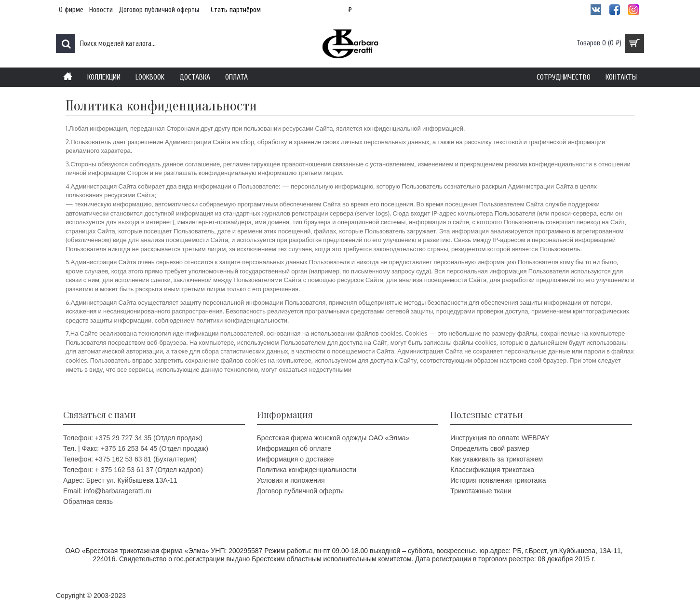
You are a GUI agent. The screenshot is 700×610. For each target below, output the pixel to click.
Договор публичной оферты (300, 491)
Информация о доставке (296, 459)
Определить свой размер (490, 448)
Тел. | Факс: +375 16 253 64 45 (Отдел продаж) (136, 448)
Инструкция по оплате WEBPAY (500, 438)
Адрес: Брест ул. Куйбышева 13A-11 (120, 480)
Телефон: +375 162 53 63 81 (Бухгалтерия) (130, 459)
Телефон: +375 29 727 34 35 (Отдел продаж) (133, 438)
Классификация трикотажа (492, 470)
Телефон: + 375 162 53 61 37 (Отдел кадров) (133, 470)
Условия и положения (291, 480)
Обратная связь (88, 502)
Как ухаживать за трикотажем (497, 459)
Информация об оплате (294, 448)
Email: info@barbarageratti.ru (107, 491)
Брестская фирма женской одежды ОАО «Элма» (333, 438)
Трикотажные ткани (481, 491)
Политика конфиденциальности (307, 470)
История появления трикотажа (498, 480)
